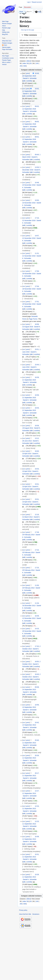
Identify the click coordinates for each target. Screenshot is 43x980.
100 (37, 63)
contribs (29, 81)
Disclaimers (36, 914)
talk (24, 81)
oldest (28, 61)
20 (31, 63)
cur (24, 89)
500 (25, 66)
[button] (30, 35)
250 (21, 66)
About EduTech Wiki (25, 914)
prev (28, 73)
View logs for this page (28, 30)
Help (38, 12)
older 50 (25, 63)
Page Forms (33, 319)
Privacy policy (23, 910)
